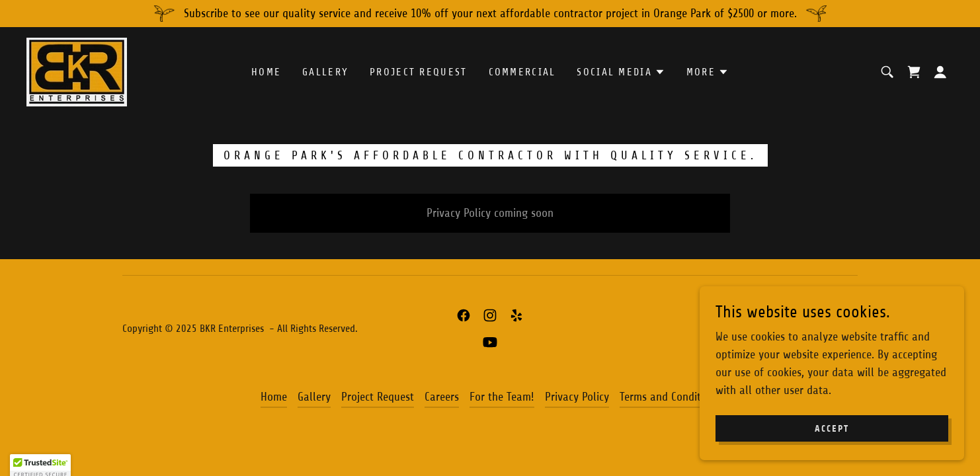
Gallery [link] (325, 72)
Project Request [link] (418, 72)
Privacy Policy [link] (577, 397)
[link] (77, 71)
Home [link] (266, 72)
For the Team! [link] (502, 397)
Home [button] (274, 397)
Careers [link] (442, 397)
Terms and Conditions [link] (670, 397)
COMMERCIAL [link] (522, 72)
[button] (621, 72)
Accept (832, 429)
